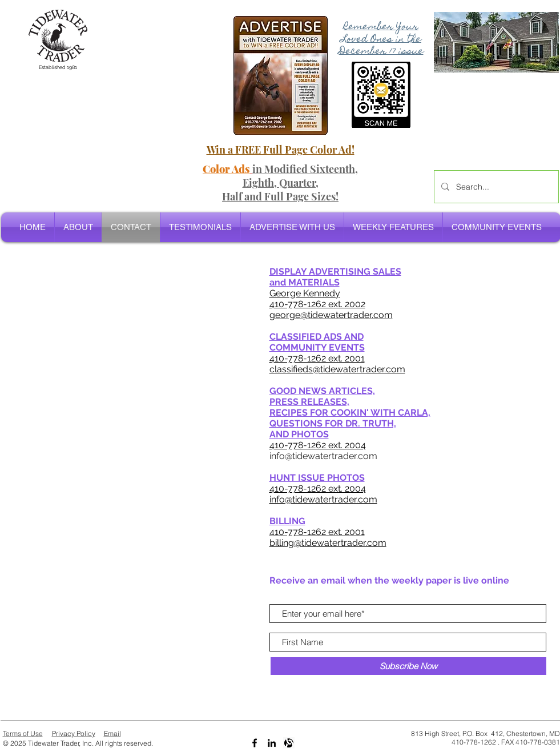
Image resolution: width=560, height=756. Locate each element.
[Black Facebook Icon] (255, 743)
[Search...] (495, 187)
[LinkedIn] (272, 743)
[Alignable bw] (289, 743)
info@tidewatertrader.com (323, 456)
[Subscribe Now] (408, 666)
